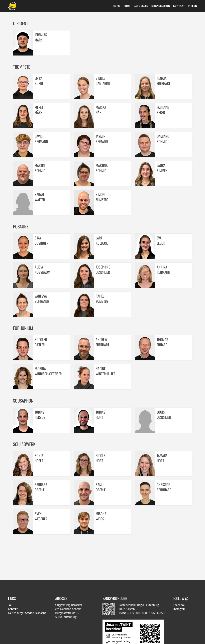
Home (117, 6)
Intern (192, 6)
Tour (127, 6)
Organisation (161, 6)
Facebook (179, 605)
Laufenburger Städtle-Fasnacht (27, 613)
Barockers (141, 6)
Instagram (179, 609)
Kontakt (179, 6)
